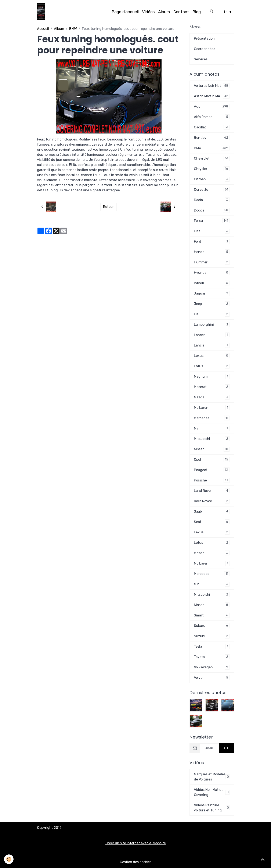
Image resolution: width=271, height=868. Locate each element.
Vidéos (148, 12)
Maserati (212, 387)
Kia (212, 314)
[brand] (42, 12)
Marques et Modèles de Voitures (212, 777)
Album (164, 12)
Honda (212, 252)
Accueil (43, 29)
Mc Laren (212, 408)
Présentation (204, 38)
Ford (212, 241)
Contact (181, 12)
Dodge (212, 210)
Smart (212, 615)
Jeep (212, 304)
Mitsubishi (212, 439)
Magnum (212, 376)
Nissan (212, 449)
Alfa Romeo (212, 117)
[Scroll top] (263, 860)
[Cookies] (9, 859)
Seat (212, 522)
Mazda (212, 397)
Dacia (212, 200)
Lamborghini (212, 325)
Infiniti (212, 283)
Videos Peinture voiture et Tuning (212, 808)
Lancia (212, 345)
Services (201, 59)
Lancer (212, 335)
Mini (212, 428)
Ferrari (212, 221)
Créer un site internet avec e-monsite (136, 843)
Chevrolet (212, 158)
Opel (212, 460)
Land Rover (212, 491)
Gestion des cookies (136, 862)
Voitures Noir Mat (212, 86)
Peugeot (212, 470)
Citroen (212, 179)
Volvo (212, 678)
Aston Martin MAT (212, 96)
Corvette (212, 190)
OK (226, 748)
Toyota (212, 657)
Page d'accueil (125, 12)
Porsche (212, 480)
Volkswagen (212, 667)
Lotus (212, 366)
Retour (109, 207)
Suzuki (212, 636)
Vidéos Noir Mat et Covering (212, 792)
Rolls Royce (212, 501)
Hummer (212, 262)
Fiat (212, 231)
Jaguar (212, 293)
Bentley (212, 138)
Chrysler (212, 169)
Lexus (212, 356)
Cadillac (212, 127)
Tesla (212, 646)
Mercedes (212, 418)
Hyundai (212, 273)
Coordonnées (205, 49)
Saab (212, 511)
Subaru (212, 626)
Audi (212, 106)
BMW (73, 29)
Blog (197, 12)
